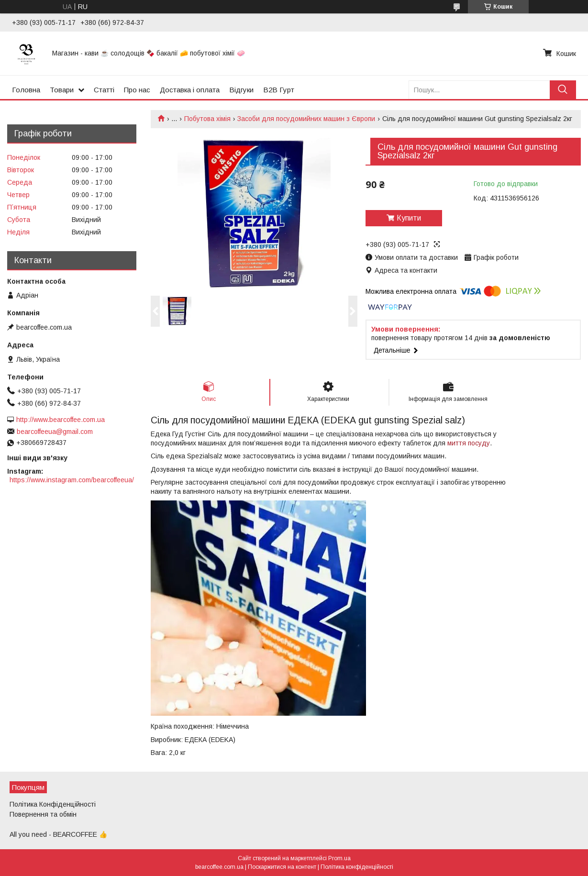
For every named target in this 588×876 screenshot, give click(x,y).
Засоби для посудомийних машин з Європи (306, 119)
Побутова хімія (207, 119)
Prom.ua (339, 858)
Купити (409, 218)
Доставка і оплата (190, 90)
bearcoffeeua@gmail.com (55, 432)
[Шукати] (563, 90)
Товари (62, 90)
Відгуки (241, 90)
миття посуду (469, 443)
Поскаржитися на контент (282, 867)
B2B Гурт (279, 90)
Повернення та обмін (43, 814)
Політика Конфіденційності (53, 804)
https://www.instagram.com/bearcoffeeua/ (72, 480)
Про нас (137, 90)
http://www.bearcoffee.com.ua (61, 420)
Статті (104, 90)
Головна (26, 90)
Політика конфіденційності (357, 867)
